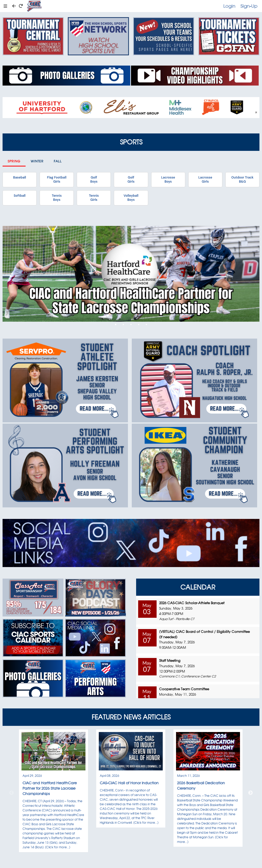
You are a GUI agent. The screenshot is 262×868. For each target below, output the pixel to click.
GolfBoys (94, 180)
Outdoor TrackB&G (242, 180)
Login (229, 6)
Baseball (19, 177)
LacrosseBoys (168, 180)
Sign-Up (249, 6)
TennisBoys (57, 198)
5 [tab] (146, 325)
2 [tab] (123, 325)
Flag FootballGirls (57, 180)
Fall (58, 161)
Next (250, 793)
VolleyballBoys (131, 198)
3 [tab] (131, 325)
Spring (14, 161)
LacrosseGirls (205, 180)
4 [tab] (139, 325)
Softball (19, 196)
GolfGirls (131, 180)
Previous (12, 793)
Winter (37, 161)
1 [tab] (116, 325)
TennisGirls (94, 198)
